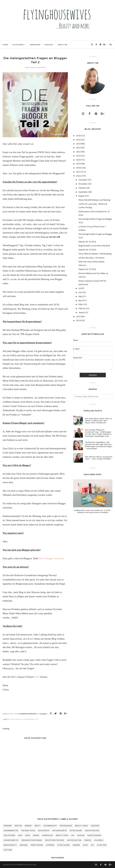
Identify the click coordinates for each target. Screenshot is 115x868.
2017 (78, 172)
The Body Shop (28, 831)
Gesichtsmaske (94, 835)
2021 (78, 156)
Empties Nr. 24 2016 (87, 242)
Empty (38, 826)
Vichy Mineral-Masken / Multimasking (95, 254)
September (83, 192)
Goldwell (99, 840)
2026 (78, 136)
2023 (78, 148)
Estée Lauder (64, 845)
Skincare (8, 826)
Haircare (95, 826)
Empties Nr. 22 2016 (87, 269)
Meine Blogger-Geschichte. (52, 558)
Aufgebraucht (50, 826)
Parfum (88, 840)
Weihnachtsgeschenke (32, 840)
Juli (80, 288)
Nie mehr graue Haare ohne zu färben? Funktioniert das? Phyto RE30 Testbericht (98, 421)
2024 (78, 144)
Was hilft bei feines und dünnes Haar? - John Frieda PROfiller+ (99, 458)
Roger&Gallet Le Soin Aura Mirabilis (94, 246)
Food (85, 845)
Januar (81, 312)
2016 (78, 176)
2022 (78, 152)
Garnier (76, 845)
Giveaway (50, 845)
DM (73, 835)
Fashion (81, 835)
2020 (78, 160)
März (81, 304)
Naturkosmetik (60, 831)
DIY (92, 845)
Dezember (83, 180)
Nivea (28, 835)
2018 (78, 168)
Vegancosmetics (11, 840)
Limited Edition (74, 840)
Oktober (82, 188)
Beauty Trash (82, 826)
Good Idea (102, 845)
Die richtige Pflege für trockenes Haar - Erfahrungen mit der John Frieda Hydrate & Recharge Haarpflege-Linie (98, 433)
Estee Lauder (76, 831)
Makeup (28, 826)
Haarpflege (48, 835)
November (83, 184)
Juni (80, 292)
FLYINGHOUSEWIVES (17, 865)
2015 (78, 316)
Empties (18, 826)
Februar (82, 308)
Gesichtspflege (92, 831)
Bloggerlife (16, 719)
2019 (78, 164)
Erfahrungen (66, 826)
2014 (78, 320)
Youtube (8, 850)
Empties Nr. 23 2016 (87, 250)
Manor (36, 835)
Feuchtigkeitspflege (54, 840)
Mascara (24, 845)
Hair (20, 835)
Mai (80, 296)
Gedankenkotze (31, 719)
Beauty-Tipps (62, 835)
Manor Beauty (10, 845)
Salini (35, 865)
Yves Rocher (9, 835)
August (82, 196)
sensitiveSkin (37, 845)
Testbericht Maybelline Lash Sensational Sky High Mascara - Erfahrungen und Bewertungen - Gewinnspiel (99, 445)
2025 (78, 140)
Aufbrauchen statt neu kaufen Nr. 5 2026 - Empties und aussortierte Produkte (93, 511)
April (81, 300)
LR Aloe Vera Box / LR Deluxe (91, 258)
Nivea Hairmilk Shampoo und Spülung (94, 200)
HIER (37, 677)
